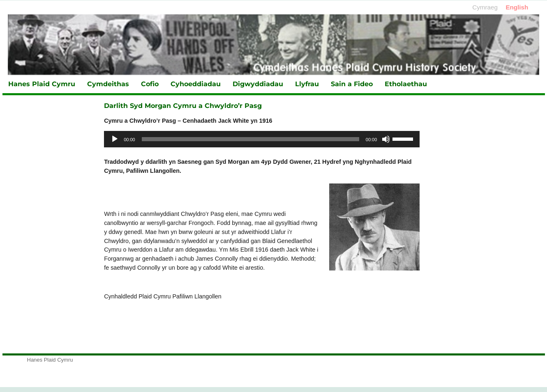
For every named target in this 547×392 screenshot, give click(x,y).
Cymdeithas (108, 84)
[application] (262, 139)
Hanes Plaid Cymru (42, 84)
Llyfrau (307, 84)
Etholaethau (406, 84)
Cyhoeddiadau (196, 84)
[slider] (250, 139)
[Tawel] (386, 139)
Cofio (150, 84)
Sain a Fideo (352, 84)
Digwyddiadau (258, 84)
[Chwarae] (115, 139)
